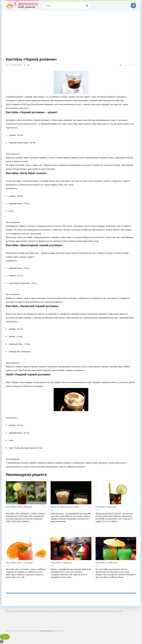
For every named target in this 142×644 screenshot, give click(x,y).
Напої (8, 510)
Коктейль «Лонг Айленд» (19, 507)
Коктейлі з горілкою (61, 563)
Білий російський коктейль (65, 507)
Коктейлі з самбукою (107, 563)
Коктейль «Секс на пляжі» (19, 563)
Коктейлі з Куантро (106, 507)
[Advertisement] (71, 32)
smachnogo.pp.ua (46, 631)
